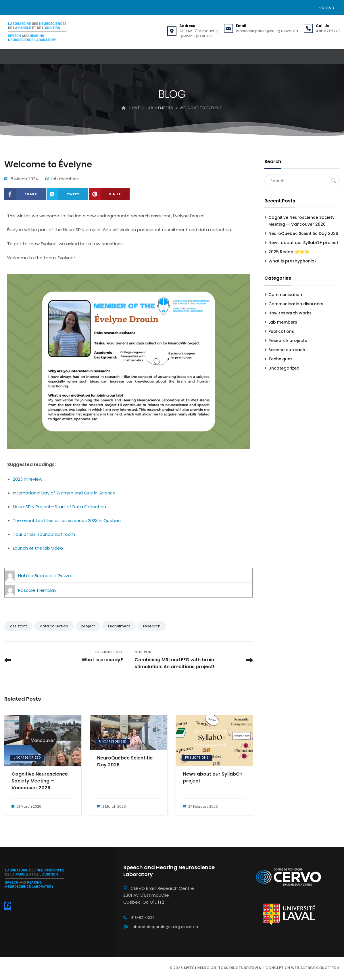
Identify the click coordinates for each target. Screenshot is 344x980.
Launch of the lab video (38, 548)
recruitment (119, 626)
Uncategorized (27, 758)
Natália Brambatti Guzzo (45, 576)
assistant (18, 626)
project (88, 626)
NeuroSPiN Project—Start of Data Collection (59, 507)
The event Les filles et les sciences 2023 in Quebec (67, 520)
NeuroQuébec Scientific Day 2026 (125, 761)
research (152, 626)
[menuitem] (327, 7)
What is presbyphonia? (293, 261)
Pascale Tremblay (37, 590)
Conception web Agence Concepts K (303, 968)
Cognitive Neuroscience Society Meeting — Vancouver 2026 (40, 781)
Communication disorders (296, 304)
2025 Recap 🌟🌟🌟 (289, 252)
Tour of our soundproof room (44, 534)
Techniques (280, 359)
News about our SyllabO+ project (213, 777)
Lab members (65, 179)
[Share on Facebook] (25, 194)
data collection (54, 626)
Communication (285, 295)
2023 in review (28, 479)
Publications (197, 758)
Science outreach (287, 350)
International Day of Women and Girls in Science (64, 493)
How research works (290, 313)
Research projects (288, 341)
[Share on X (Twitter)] (68, 194)
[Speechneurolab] (37, 32)
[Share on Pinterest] (109, 194)
